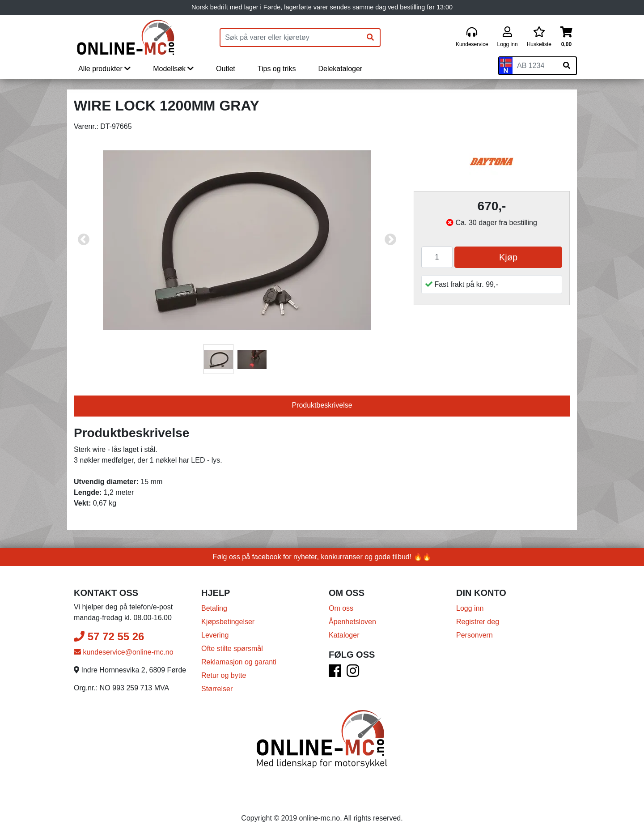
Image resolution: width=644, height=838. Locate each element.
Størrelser (217, 689)
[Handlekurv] (566, 37)
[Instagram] (353, 674)
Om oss (341, 608)
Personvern (475, 635)
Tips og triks (277, 69)
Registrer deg (478, 622)
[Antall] (437, 257)
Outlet (226, 69)
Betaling (214, 608)
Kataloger (344, 635)
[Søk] (370, 38)
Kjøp (508, 257)
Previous (84, 240)
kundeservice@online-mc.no (124, 652)
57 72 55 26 (109, 636)
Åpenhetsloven (352, 622)
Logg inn (470, 608)
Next (390, 240)
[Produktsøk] (291, 38)
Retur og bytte (224, 675)
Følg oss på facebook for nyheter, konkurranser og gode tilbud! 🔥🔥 (322, 557)
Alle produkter (104, 69)
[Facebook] (335, 674)
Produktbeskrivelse (322, 405)
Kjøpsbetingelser (228, 622)
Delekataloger (340, 69)
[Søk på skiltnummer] (567, 66)
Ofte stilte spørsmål (232, 649)
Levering (215, 635)
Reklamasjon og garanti (239, 662)
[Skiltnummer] (535, 66)
